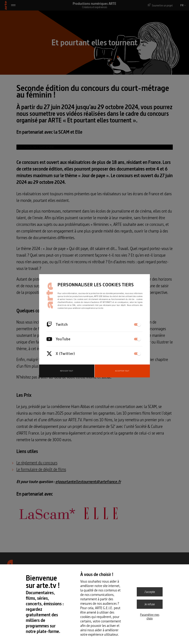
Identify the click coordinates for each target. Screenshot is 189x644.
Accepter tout (122, 371)
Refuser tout (67, 371)
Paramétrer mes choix (150, 617)
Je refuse (150, 604)
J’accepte (150, 592)
